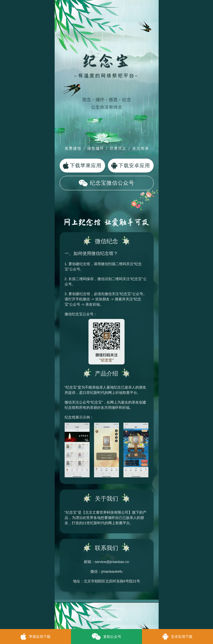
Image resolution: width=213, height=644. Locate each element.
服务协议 (99, 619)
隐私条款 (114, 619)
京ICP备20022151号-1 (107, 609)
